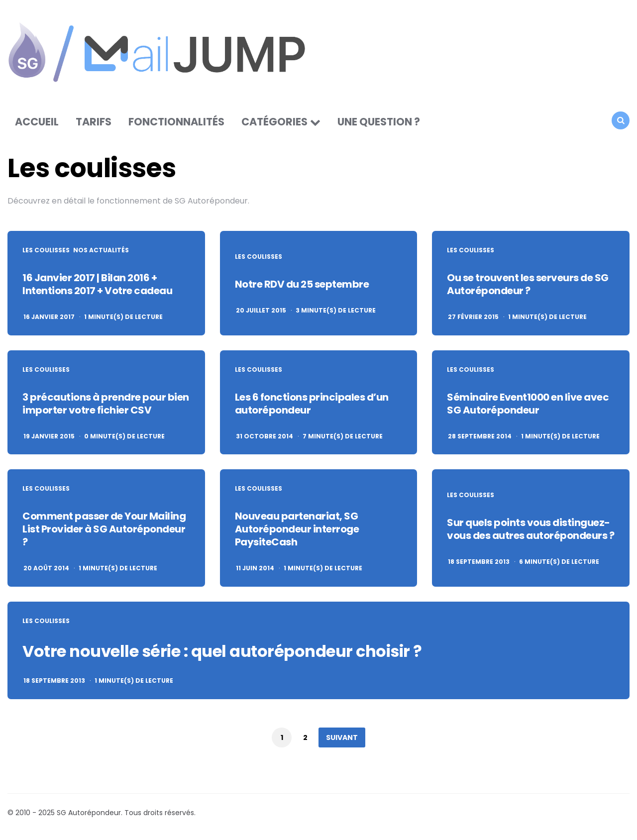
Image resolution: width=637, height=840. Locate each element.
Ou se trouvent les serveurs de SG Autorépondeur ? (528, 284)
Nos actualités (101, 250)
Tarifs (94, 122)
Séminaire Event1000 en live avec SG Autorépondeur (528, 404)
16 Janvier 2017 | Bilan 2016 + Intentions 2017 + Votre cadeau (97, 284)
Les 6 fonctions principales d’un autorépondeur (312, 404)
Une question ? (379, 122)
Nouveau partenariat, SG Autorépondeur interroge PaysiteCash (297, 529)
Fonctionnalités (176, 122)
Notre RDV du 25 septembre (302, 284)
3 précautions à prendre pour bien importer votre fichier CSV (106, 404)
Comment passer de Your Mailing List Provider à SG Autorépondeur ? (104, 529)
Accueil (37, 122)
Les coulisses (46, 250)
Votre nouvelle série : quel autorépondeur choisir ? (222, 651)
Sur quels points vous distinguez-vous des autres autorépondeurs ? (531, 529)
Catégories (274, 122)
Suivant (342, 737)
